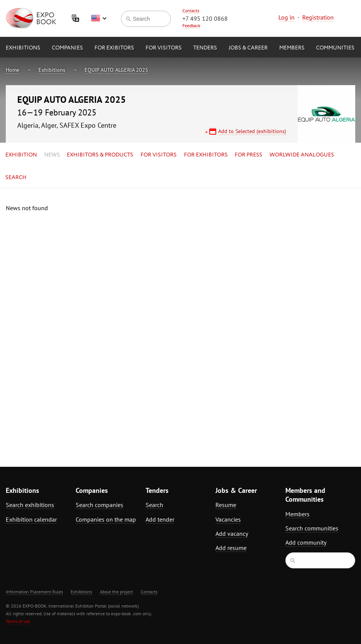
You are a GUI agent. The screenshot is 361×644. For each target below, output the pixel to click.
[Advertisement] (297, 319)
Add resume (231, 548)
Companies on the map (106, 519)
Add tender (160, 519)
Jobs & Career (248, 48)
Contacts (191, 11)
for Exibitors (114, 48)
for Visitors (164, 48)
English (99, 18)
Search (16, 178)
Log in (286, 17)
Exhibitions (23, 48)
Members (292, 48)
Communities (335, 48)
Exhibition (21, 155)
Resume (226, 505)
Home (12, 70)
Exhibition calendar (31, 519)
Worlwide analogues (302, 155)
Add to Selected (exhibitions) (252, 131)
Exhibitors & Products (100, 155)
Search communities (312, 528)
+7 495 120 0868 (205, 18)
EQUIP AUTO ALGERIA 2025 (116, 70)
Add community (306, 542)
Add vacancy (232, 534)
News (52, 155)
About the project (116, 592)
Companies (67, 48)
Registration (318, 17)
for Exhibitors (206, 155)
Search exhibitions (30, 505)
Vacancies (228, 519)
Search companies (99, 505)
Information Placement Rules (34, 592)
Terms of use (18, 621)
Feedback (191, 26)
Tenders (205, 48)
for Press (248, 155)
